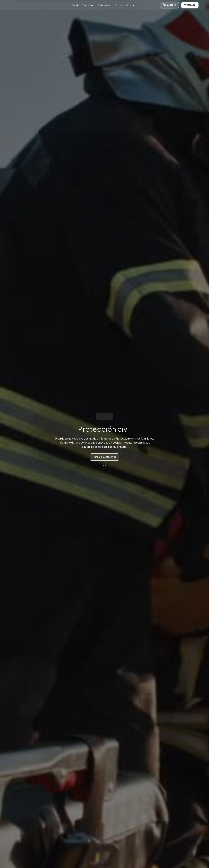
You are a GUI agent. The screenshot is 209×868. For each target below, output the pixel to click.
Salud (75, 5)
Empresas (88, 5)
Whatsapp (190, 5)
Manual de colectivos (104, 457)
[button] (125, 5)
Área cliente (169, 5)
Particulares (104, 5)
